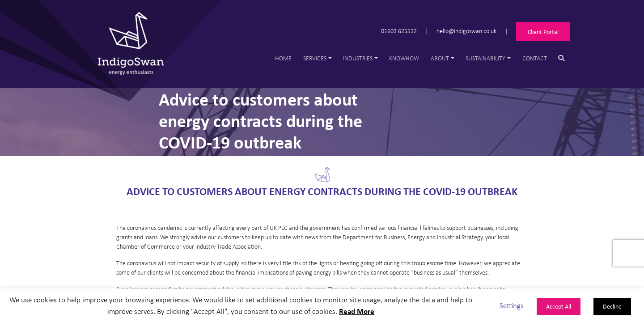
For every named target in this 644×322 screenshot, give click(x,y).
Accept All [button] (559, 306)
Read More (357, 311)
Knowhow (404, 58)
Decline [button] (612, 306)
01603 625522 (399, 31)
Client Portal (543, 32)
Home (283, 58)
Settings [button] (512, 305)
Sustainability (485, 58)
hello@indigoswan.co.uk (466, 31)
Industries (358, 58)
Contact (535, 58)
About (440, 58)
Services (315, 58)
